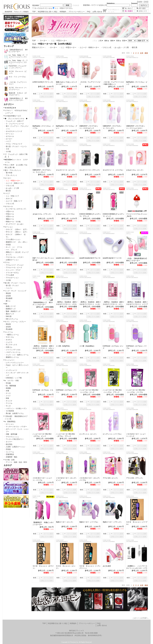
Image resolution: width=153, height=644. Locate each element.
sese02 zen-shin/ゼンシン (65, 258)
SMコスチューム (12, 319)
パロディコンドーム (13, 352)
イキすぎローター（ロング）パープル (90, 479)
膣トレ (8, 301)
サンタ (8, 406)
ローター (9, 139)
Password (134, 3)
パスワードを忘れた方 (99, 5)
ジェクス (9, 342)
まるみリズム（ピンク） (137, 170)
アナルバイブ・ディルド (15, 265)
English (140, 2)
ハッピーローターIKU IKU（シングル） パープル (136, 391)
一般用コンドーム (12, 335)
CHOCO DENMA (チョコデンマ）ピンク (113, 215)
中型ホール (10, 214)
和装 (7, 398)
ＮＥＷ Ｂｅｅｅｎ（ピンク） (66, 567)
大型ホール (10, 216)
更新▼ (125, 41)
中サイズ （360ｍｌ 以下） (17, 232)
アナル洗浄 (10, 275)
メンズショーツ (11, 370)
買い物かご (128, 8)
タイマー (9, 442)
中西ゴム (9, 347)
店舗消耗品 (10, 454)
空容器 (8, 245)
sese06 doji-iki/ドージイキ (112, 258)
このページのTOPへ (140, 618)
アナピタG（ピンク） (111, 478)
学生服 (8, 383)
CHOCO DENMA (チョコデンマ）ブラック (90, 215)
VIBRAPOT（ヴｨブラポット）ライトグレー (42, 171)
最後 (146, 53)
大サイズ (9, 199)
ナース (8, 393)
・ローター (53, 47)
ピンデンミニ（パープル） (113, 434)
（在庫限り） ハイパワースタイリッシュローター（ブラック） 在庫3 (137, 567)
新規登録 (86, 5)
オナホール (10, 136)
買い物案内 (128, 11)
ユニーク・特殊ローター (15, 183)
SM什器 (9, 316)
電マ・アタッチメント (13, 170)
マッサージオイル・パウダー (16, 427)
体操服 (8, 388)
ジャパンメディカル (13, 350)
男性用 (8, 293)
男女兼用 (9, 298)
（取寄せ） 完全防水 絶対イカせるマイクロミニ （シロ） (90, 303)
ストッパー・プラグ (13, 270)
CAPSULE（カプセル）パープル (136, 347)
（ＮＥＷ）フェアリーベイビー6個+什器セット (113, 83)
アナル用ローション (13, 239)
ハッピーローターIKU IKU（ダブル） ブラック (65, 435)
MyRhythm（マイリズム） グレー (67, 127)
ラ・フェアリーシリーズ (15, 124)
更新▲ (119, 41)
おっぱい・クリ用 (12, 188)
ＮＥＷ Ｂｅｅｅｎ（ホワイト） (43, 567)
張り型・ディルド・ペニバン (16, 146)
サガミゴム (10, 337)
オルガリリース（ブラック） (90, 170)
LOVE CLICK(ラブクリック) (43, 82)
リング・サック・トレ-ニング (16, 291)
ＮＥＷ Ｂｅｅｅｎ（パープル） (137, 523)
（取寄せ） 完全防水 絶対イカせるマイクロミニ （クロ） (67, 303)
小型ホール (10, 211)
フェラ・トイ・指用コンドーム (17, 355)
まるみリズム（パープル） (67, 214)
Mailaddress (111, 3)
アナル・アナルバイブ (14, 144)
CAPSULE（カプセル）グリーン (66, 391)
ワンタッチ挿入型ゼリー (15, 439)
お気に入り (142, 11)
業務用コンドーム (12, 357)
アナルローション (12, 278)
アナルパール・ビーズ (14, 268)
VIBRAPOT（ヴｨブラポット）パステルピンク (89, 127)
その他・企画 (10, 460)
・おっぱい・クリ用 (121, 47)
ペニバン (9, 288)
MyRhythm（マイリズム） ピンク (137, 83)
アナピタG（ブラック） (135, 478)
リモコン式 (10, 186)
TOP (34, 12)
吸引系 (8, 191)
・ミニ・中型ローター (68, 47)
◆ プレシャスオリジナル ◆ (16, 119)
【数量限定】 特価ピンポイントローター (43, 524)
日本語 (146, 2)
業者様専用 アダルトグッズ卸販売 (17, 12)
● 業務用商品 (10, 422)
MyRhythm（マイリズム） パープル (43, 127)
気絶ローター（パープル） (89, 522)
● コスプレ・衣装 (12, 381)
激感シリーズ (11, 306)
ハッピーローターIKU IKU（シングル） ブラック (112, 391)
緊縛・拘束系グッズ (13, 311)
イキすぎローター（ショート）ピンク (136, 435)
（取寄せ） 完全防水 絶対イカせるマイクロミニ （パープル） (137, 303)
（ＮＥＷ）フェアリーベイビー (90, 83)
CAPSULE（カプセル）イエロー (43, 391)
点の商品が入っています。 (114, 11)
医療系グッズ (11, 309)
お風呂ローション (12, 260)
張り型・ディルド (12, 286)
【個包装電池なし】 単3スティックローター (43, 304)
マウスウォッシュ (12, 437)
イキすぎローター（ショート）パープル (42, 479)
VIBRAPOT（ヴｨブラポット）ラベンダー (112, 127)
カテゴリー (9, 104)
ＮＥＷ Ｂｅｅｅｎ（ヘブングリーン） (90, 567)
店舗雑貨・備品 (11, 457)
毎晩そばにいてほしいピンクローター (67, 83)
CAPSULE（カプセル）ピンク (113, 347)
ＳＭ (7, 149)
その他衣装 (10, 411)
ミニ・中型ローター (13, 181)
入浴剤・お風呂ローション (16, 447)
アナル (7, 263)
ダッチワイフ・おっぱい (15, 224)
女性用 (8, 296)
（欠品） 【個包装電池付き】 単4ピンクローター (137, 260)
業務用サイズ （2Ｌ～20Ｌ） (17, 242)
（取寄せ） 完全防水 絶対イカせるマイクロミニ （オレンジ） (43, 347)
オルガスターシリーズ (14, 131)
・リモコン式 (106, 47)
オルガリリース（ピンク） (66, 170)
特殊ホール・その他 (13, 222)
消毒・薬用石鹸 (11, 434)
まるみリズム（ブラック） (43, 214)
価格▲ (107, 41)
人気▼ (101, 41)
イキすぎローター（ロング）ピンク (67, 479)
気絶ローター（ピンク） (65, 522)
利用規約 (63, 12)
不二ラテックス (11, 345)
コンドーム (9, 332)
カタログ (8, 465)
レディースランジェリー (15, 363)
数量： (35, 94)
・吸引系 (134, 47)
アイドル (9, 403)
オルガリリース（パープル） (113, 170)
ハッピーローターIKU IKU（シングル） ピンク (89, 391)
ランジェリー (10, 360)
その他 (8, 151)
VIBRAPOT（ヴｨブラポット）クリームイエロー (136, 127)
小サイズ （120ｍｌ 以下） (17, 229)
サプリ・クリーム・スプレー (15, 322)
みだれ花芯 (107, 566)
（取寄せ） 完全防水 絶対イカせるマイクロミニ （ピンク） (114, 303)
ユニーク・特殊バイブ (14, 201)
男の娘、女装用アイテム (15, 413)
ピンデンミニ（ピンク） (88, 434)
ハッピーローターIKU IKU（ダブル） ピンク (42, 435)
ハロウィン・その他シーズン (16, 408)
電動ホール (10, 219)
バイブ (8, 141)
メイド (8, 396)
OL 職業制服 (12, 386)
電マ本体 (9, 173)
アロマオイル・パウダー (15, 257)
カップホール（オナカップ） (16, 209)
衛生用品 (9, 444)
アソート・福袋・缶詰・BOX (16, 462)
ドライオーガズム (12, 273)
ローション (10, 134)
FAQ (89, 12)
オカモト (9, 340)
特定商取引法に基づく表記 (48, 12)
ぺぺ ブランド (11, 250)
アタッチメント (11, 175)
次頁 (142, 53)
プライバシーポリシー (77, 12)
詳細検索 (76, 5)
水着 (7, 391)
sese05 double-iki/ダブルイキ (90, 258)
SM (6, 304)
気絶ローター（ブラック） (113, 522)
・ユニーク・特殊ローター (88, 47)
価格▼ (113, 41)
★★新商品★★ (10, 108)
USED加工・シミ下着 (14, 378)
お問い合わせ (97, 12)
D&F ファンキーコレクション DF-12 (43, 259)
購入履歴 (142, 8)
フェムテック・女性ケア (15, 121)
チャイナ (9, 401)
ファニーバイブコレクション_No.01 (137, 215)
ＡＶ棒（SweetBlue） (87, 346)
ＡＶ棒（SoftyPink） (64, 346)
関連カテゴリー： (39, 47)
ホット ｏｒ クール (15, 247)
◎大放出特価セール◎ (13, 116)
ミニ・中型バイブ (12, 196)
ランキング (9, 46)
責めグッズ (10, 314)
